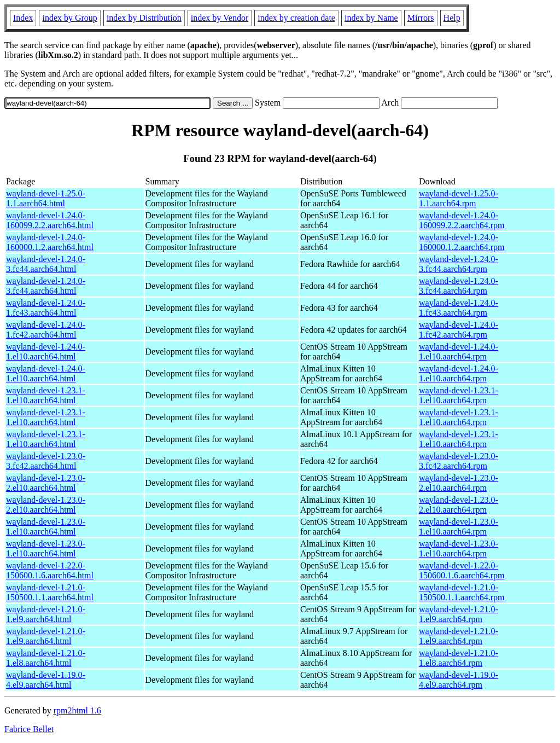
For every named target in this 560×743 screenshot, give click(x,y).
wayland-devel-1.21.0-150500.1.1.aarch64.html (50, 592)
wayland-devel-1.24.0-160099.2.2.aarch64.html (50, 220)
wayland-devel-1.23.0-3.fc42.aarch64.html (46, 461)
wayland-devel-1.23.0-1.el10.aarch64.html (46, 527)
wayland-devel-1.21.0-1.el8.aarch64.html (46, 658)
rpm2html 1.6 (77, 710)
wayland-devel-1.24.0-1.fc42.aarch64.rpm (459, 330)
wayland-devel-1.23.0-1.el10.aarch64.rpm (459, 527)
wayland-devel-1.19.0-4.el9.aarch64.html (46, 680)
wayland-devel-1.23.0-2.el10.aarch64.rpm (459, 483)
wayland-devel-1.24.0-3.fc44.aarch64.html (46, 264)
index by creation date (296, 18)
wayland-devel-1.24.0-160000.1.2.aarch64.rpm (462, 242)
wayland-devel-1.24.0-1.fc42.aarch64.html (46, 330)
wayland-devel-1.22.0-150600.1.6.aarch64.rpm (462, 570)
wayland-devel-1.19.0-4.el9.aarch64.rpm (459, 680)
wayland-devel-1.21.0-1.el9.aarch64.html (46, 614)
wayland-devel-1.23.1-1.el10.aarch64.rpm (459, 395)
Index (23, 18)
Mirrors (421, 18)
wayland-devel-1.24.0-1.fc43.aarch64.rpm (459, 308)
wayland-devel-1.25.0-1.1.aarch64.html (46, 198)
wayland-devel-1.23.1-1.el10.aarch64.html (46, 395)
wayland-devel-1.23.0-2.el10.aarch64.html (46, 483)
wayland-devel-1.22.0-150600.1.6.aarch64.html (50, 570)
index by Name (371, 18)
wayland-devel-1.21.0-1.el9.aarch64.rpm (459, 614)
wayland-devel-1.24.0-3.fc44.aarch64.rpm (459, 264)
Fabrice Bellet (29, 729)
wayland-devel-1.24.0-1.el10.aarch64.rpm (459, 352)
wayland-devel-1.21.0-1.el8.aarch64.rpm (459, 658)
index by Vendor (220, 18)
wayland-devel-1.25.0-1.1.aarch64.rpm (459, 198)
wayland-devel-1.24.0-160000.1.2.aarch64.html (50, 242)
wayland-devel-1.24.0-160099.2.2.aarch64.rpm (462, 220)
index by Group (69, 18)
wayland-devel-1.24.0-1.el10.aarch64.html (46, 352)
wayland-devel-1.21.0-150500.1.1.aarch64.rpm (462, 592)
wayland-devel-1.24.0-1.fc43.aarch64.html (46, 308)
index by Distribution (144, 18)
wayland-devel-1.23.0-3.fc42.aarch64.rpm (459, 461)
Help (452, 18)
